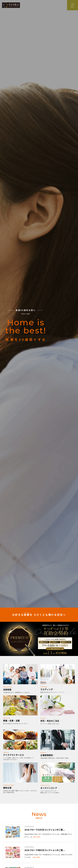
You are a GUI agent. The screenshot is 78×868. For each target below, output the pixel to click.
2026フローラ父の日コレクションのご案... (45, 830)
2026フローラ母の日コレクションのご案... (45, 850)
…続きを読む (36, 837)
